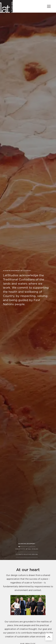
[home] (6, 6)
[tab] (27, 544)
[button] (48, 6)
